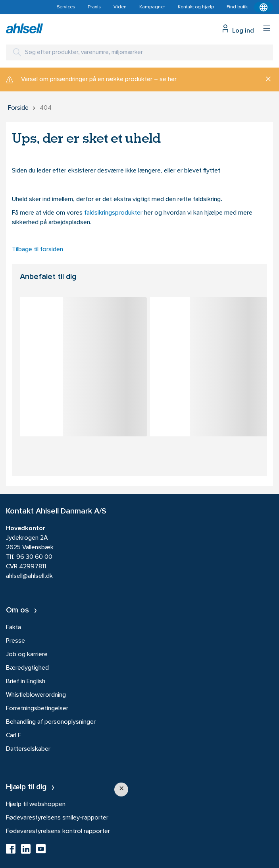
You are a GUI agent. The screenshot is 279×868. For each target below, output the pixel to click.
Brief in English (26, 682)
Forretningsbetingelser (37, 709)
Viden (120, 7)
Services (66, 7)
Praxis (94, 7)
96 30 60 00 (34, 557)
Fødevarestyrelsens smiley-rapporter (57, 818)
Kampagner (152, 7)
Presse (15, 641)
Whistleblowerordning (36, 695)
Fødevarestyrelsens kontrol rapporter (58, 831)
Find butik (237, 7)
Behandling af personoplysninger (51, 722)
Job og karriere (27, 655)
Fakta (13, 628)
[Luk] (265, 79)
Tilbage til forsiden (38, 250)
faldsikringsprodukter (114, 213)
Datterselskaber (28, 749)
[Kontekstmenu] (264, 7)
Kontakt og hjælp (196, 7)
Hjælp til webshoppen (36, 804)
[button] (121, 790)
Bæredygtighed (27, 668)
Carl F (13, 736)
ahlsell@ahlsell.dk (29, 576)
